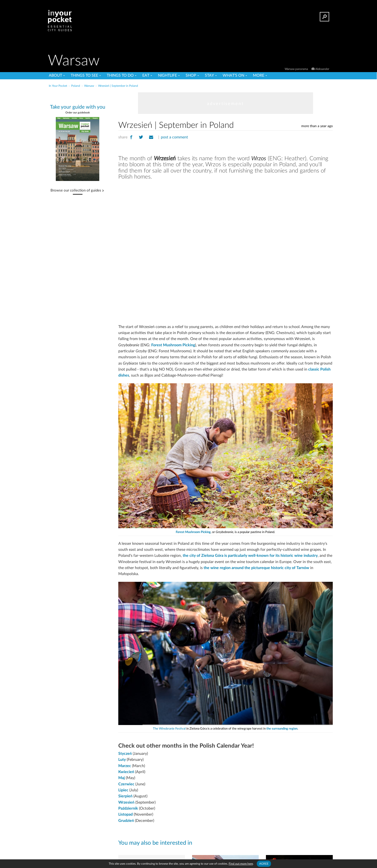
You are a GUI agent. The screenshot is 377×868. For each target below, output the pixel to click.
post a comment (174, 137)
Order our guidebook (78, 113)
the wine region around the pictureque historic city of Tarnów (256, 568)
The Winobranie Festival (169, 729)
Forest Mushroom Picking (173, 345)
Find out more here (241, 864)
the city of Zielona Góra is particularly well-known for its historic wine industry (250, 556)
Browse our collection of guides (76, 191)
